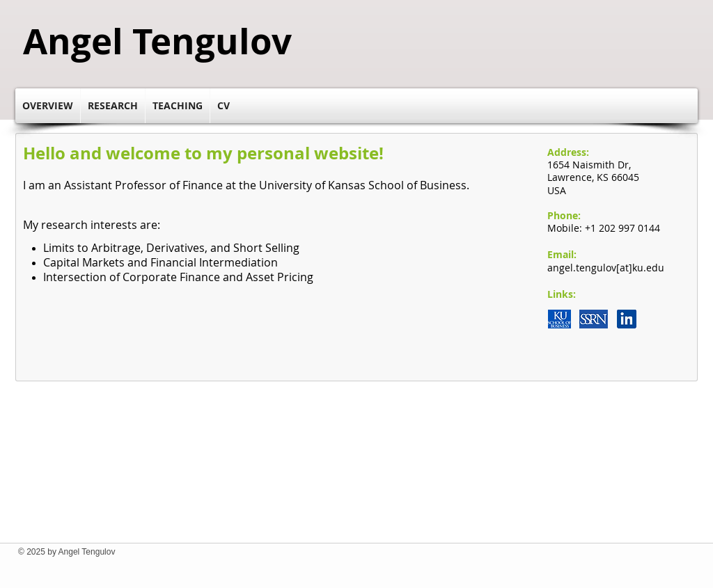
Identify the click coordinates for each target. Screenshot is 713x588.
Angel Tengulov (157, 41)
